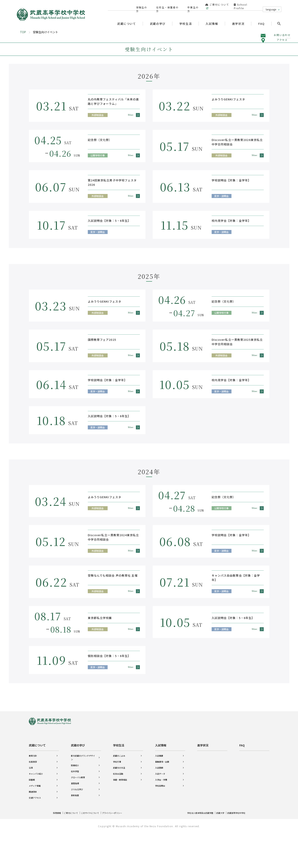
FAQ (263, 16)
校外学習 (75, 804)
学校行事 (117, 794)
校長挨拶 (33, 794)
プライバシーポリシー (122, 848)
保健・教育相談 (120, 812)
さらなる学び (77, 822)
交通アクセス (35, 830)
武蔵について (37, 778)
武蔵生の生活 (119, 800)
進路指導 (75, 816)
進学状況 (239, 16)
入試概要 (159, 788)
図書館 (32, 812)
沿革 (31, 800)
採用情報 (58, 848)
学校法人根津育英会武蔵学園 (192, 848)
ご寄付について (214, 5)
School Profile (246, 5)
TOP (23, 67)
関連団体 (33, 824)
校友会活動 (118, 806)
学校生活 (119, 778)
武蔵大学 (216, 848)
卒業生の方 (190, 5)
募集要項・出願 (162, 794)
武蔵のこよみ (119, 788)
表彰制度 (75, 828)
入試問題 (159, 800)
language (271, 5)
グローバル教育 (78, 810)
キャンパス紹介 (36, 806)
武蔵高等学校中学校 (234, 848)
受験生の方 (141, 5)
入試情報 (161, 778)
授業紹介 (75, 798)
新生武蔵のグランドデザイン (83, 790)
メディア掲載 (35, 818)
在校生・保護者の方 (166, 5)
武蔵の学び (78, 778)
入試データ (160, 806)
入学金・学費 (161, 812)
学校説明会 (160, 818)
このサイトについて (96, 848)
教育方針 (33, 788)
